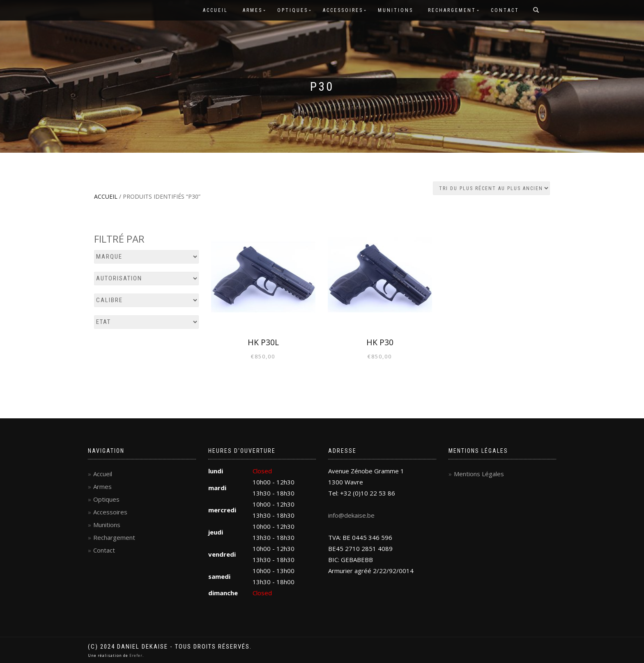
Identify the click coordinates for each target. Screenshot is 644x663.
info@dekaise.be (351, 515)
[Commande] (491, 188)
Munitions (396, 10)
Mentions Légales (479, 474)
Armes (253, 10)
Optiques (293, 10)
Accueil (215, 10)
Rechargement (452, 10)
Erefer (136, 655)
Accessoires (343, 10)
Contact (505, 10)
